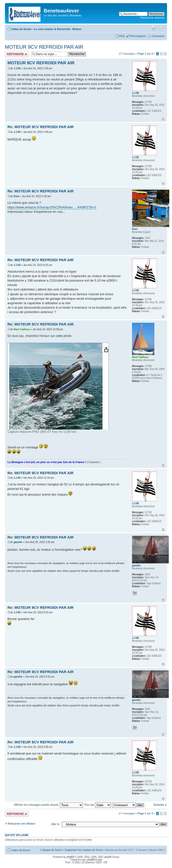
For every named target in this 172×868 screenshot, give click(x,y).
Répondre (17, 54)
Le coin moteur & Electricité (52, 29)
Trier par (98, 805)
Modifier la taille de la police (161, 28)
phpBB (70, 857)
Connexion (158, 36)
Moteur (77, 29)
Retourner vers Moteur (22, 824)
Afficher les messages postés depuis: (48, 805)
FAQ (122, 36)
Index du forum (21, 29)
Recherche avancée (152, 18)
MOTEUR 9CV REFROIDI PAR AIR (44, 47)
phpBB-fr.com (95, 860)
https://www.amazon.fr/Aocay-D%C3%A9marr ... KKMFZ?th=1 (52, 207)
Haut (163, 119)
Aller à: (56, 824)
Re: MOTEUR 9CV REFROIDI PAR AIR (41, 127)
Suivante (159, 805)
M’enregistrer (138, 36)
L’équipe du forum (51, 850)
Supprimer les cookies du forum (84, 850)
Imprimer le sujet (153, 28)
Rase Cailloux (22, 329)
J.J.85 (17, 68)
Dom (16, 196)
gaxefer (18, 542)
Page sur (145, 54)
